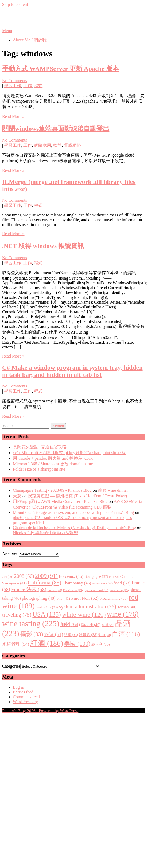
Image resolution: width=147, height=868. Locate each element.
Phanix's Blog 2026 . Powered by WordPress (40, 711)
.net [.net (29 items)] (8, 577)
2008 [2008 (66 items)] (24, 576)
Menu (7, 31)
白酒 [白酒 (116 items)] (126, 634)
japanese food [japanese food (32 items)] (96, 590)
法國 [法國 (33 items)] (71, 635)
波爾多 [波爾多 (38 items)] (88, 635)
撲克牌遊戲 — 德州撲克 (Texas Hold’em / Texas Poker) (77, 496)
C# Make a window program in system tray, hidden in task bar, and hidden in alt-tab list (72, 371)
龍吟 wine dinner (113, 490)
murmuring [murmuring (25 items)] (119, 590)
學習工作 (13, 86)
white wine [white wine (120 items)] (84, 614)
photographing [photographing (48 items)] (39, 598)
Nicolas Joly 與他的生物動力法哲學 (45, 533)
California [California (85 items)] (45, 583)
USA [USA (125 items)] (47, 614)
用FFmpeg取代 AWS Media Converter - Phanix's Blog (60, 501)
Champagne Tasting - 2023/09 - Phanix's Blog (52, 490)
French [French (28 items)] (55, 590)
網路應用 (42, 145)
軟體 (57, 145)
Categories (11, 666)
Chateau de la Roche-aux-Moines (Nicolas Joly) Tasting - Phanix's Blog (74, 528)
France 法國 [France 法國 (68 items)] (29, 589)
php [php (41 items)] (63, 598)
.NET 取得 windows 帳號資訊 (43, 246)
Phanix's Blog (27, 17)
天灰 (17, 496)
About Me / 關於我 (30, 40)
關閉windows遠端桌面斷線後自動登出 (56, 129)
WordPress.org (25, 702)
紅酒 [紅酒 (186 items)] (47, 643)
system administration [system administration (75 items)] (87, 606)
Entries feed (23, 692)
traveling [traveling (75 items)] (17, 615)
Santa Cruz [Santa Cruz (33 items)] (47, 607)
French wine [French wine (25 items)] (73, 590)
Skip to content (15, 4)
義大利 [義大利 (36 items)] (101, 644)
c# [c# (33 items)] (114, 577)
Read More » (13, 116)
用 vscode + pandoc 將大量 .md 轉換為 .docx (53, 458)
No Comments (15, 81)
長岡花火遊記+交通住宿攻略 (40, 447)
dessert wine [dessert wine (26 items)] (102, 583)
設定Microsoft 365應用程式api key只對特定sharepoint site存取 (69, 453)
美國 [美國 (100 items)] (77, 644)
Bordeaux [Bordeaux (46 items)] (71, 576)
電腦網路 (72, 145)
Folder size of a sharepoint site (39, 469)
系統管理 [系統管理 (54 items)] (16, 644)
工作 (28, 86)
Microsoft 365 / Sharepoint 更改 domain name (53, 464)
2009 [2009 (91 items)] (46, 576)
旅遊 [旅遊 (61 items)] (54, 634)
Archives (10, 554)
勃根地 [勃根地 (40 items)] (91, 625)
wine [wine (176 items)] (123, 614)
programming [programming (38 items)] (114, 598)
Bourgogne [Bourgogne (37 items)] (96, 576)
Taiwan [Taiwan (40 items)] (127, 607)
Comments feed (26, 697)
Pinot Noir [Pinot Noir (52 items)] (85, 598)
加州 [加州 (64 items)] (70, 624)
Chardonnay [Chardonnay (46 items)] (77, 583)
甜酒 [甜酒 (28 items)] (105, 635)
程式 (38, 86)
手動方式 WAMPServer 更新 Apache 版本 (61, 69)
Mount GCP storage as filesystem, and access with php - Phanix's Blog (73, 512)
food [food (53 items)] (122, 583)
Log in (18, 687)
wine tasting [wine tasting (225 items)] (31, 623)
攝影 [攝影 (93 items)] (32, 634)
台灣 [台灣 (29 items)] (108, 625)
